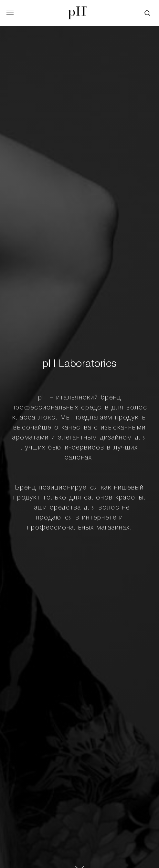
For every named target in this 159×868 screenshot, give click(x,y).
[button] (147, 13)
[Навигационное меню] (10, 13)
